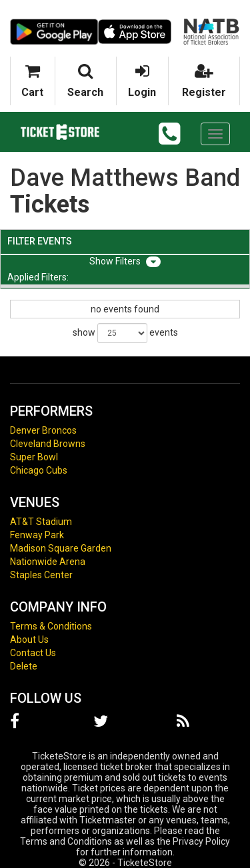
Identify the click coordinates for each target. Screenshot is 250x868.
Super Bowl (34, 457)
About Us (29, 640)
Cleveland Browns (48, 444)
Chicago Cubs (39, 470)
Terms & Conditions (51, 626)
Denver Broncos (43, 430)
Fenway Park (37, 535)
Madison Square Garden (61, 548)
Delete (24, 666)
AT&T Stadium (41, 522)
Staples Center (41, 575)
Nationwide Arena (48, 562)
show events (125, 333)
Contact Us (33, 653)
